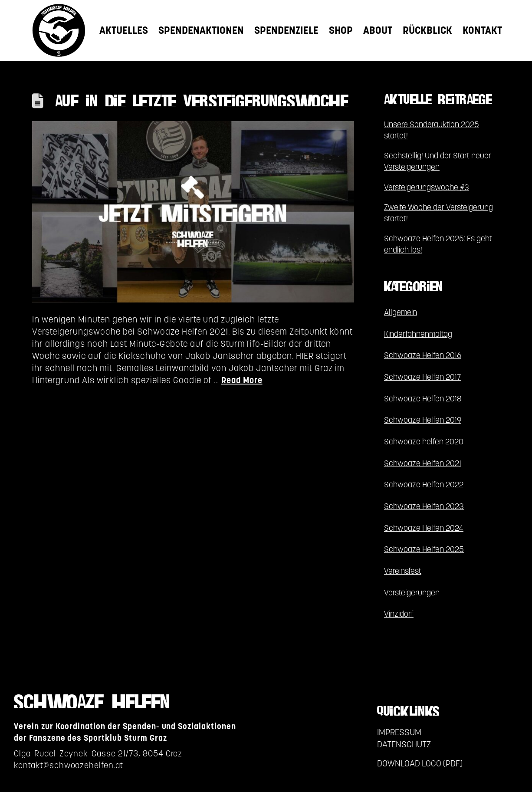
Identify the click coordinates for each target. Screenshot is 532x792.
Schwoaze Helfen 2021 (423, 463)
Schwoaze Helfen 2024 (424, 528)
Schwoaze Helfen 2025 (424, 549)
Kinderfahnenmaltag (418, 334)
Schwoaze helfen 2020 (424, 442)
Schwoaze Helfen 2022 (424, 485)
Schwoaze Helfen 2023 (424, 506)
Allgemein (401, 312)
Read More (242, 380)
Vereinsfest (403, 571)
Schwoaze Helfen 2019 (423, 420)
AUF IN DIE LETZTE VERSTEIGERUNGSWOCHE (202, 102)
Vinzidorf (399, 614)
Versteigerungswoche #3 (427, 187)
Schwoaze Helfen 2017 (422, 377)
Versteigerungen (412, 593)
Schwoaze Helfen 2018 (423, 399)
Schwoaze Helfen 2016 (423, 355)
